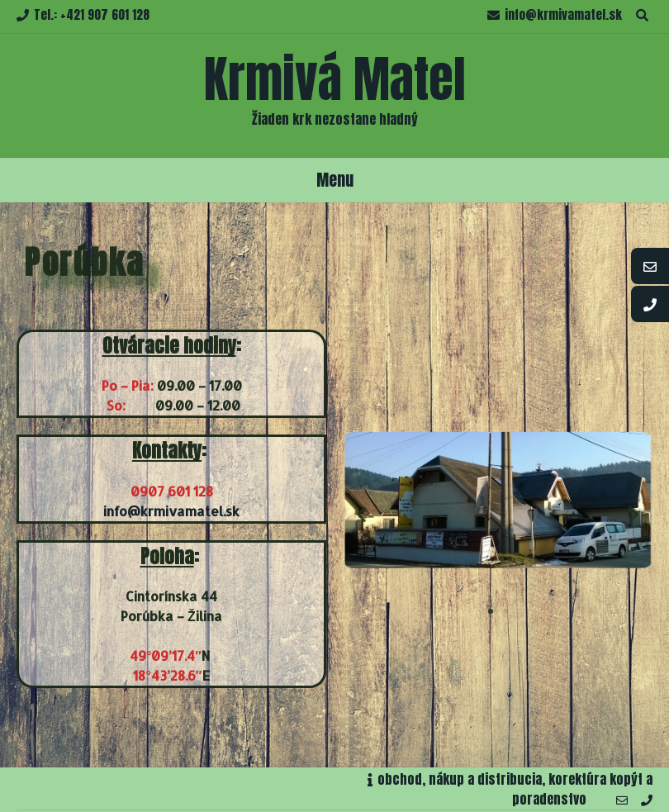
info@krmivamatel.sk (171, 511)
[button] (491, 611)
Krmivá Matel (335, 79)
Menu (335, 180)
